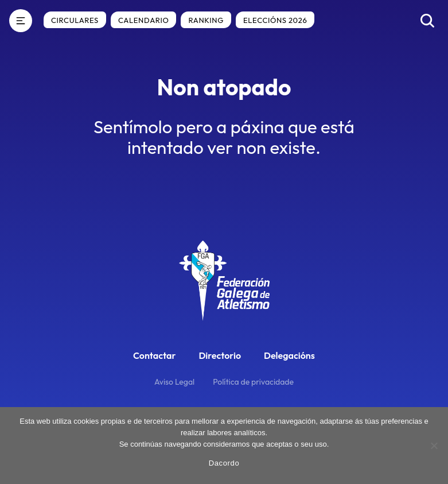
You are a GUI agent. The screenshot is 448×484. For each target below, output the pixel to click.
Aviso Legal (174, 382)
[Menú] (21, 21)
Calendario (143, 20)
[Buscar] (427, 21)
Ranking (206, 20)
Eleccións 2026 (275, 20)
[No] (434, 446)
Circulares (75, 20)
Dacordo (224, 463)
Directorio (220, 355)
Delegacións (289, 355)
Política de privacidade (253, 382)
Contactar (154, 355)
